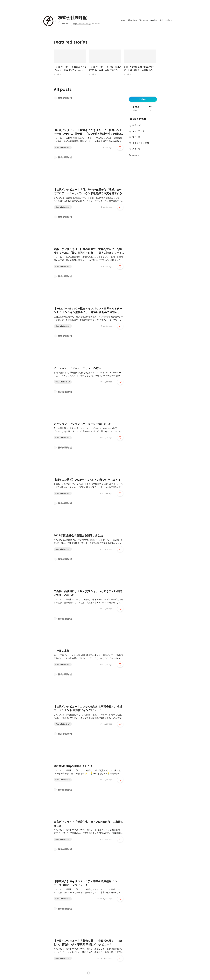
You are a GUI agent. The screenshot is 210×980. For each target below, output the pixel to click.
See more (134, 155)
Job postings (166, 20)
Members (143, 20)
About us (132, 20)
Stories (154, 20)
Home (123, 20)
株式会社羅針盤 (72, 18)
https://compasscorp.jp (82, 24)
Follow (65, 24)
